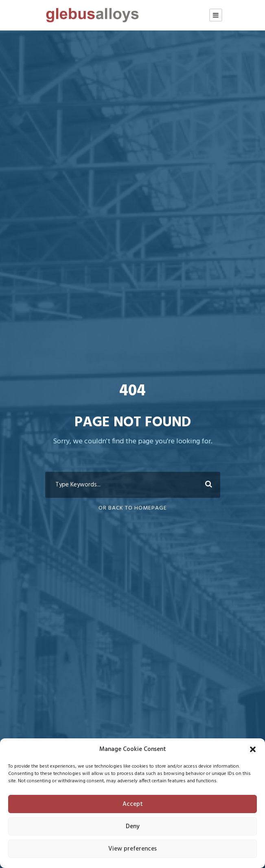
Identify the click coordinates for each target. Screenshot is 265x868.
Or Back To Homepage (133, 508)
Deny (133, 827)
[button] (253, 749)
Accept (133, 804)
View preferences (132, 849)
